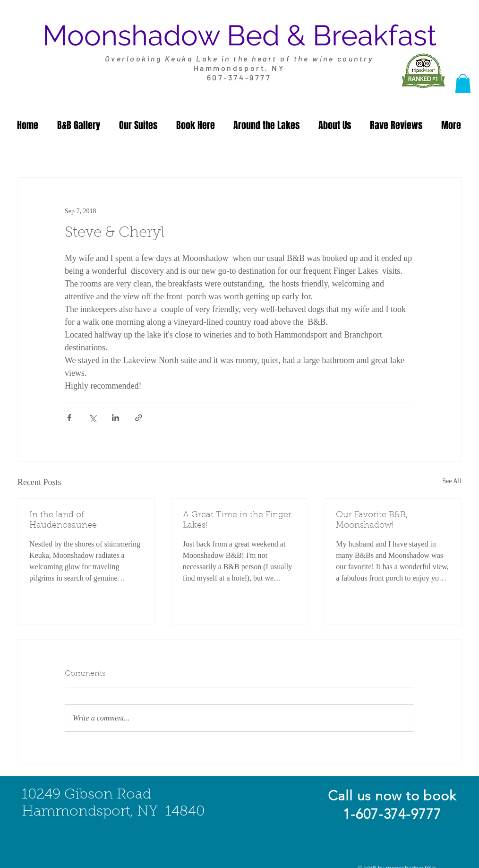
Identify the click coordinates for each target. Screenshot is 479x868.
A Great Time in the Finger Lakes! (237, 521)
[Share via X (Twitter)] (92, 418)
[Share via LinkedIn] (115, 418)
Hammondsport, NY (239, 68)
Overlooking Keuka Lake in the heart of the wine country (239, 58)
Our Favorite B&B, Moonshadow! (372, 521)
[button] (463, 83)
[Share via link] (139, 418)
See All (452, 481)
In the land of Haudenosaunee (63, 521)
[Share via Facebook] (69, 418)
